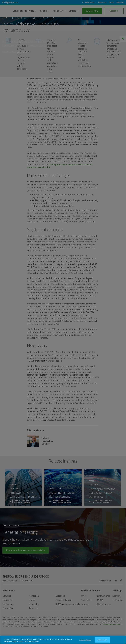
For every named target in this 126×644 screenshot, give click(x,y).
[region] (63, 640)
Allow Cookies (102, 640)
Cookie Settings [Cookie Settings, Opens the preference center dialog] (85, 640)
